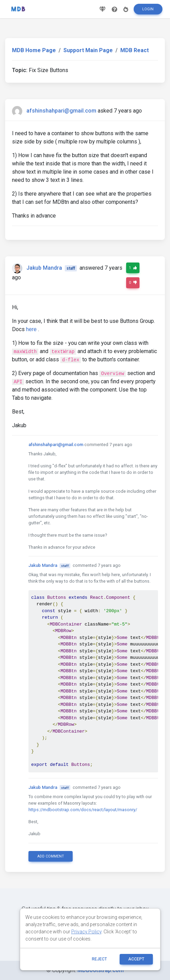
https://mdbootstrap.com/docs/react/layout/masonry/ (83, 810)
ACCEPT (136, 959)
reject (99, 959)
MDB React (135, 50)
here (31, 329)
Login (148, 9)
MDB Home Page (34, 50)
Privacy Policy (86, 932)
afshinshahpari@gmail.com (61, 111)
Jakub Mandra (44, 268)
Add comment (51, 856)
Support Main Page (88, 50)
